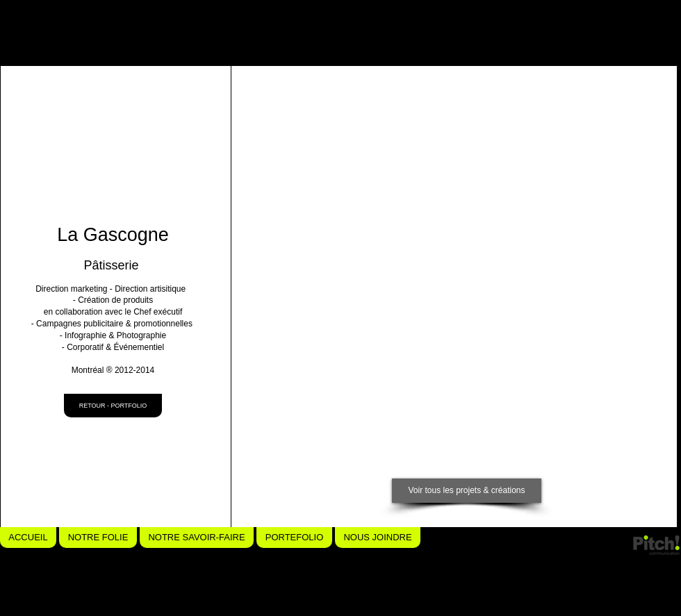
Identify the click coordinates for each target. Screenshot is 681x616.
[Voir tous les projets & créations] (467, 491)
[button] (321, 163)
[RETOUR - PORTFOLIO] (113, 406)
